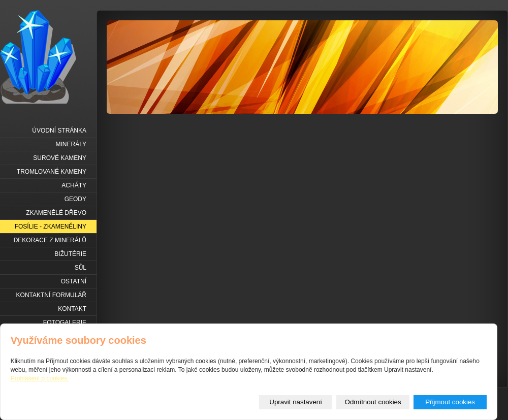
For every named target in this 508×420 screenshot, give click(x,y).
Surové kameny (60, 158)
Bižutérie (70, 254)
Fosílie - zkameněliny (51, 227)
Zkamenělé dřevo (56, 213)
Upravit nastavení (296, 402)
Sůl (81, 268)
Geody (75, 199)
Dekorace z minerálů (50, 240)
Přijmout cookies (450, 402)
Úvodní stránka (59, 131)
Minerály (71, 144)
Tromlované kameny (52, 172)
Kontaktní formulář (51, 295)
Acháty (74, 185)
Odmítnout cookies (373, 402)
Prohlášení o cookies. (40, 378)
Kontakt (72, 309)
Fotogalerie (65, 322)
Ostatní (74, 281)
